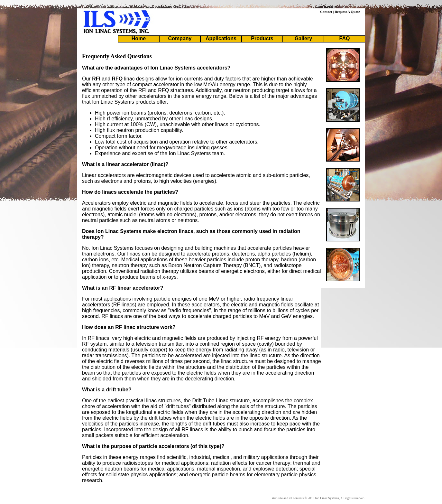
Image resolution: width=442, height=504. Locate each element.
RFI (96, 79)
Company (180, 38)
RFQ (117, 79)
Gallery (303, 38)
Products (262, 38)
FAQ (345, 38)
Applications (221, 38)
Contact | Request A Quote (340, 12)
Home (139, 38)
